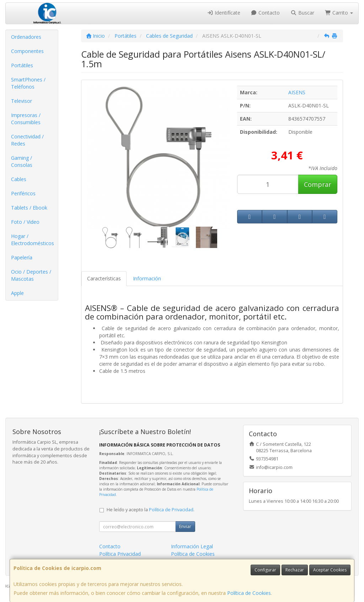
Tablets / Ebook (29, 208)
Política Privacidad (120, 554)
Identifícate (224, 13)
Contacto (266, 13)
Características (104, 278)
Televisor (22, 101)
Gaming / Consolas (22, 161)
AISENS (297, 92)
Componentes (27, 51)
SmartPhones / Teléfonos (28, 83)
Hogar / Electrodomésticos (33, 240)
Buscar (302, 13)
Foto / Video (25, 222)
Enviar (185, 526)
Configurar (265, 570)
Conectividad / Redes (27, 140)
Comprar (318, 184)
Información (147, 278)
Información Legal (192, 546)
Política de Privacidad (171, 510)
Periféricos (23, 193)
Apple (17, 293)
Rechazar (295, 570)
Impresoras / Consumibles (26, 119)
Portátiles (22, 65)
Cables (19, 179)
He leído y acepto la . (151, 510)
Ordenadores (26, 37)
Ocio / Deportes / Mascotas (31, 275)
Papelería (22, 257)
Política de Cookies (249, 593)
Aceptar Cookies (330, 570)
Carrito (339, 13)
